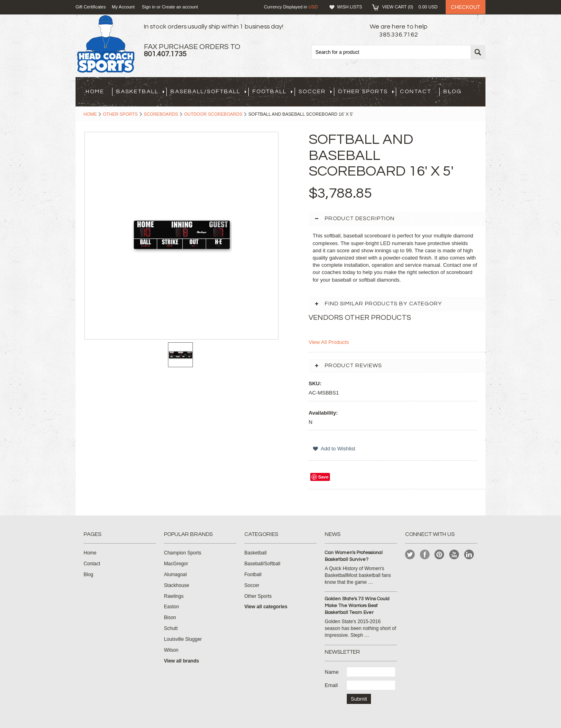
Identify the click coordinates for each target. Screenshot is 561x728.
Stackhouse (177, 585)
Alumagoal (175, 575)
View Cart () (410, 7)
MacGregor (176, 564)
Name (332, 672)
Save (323, 477)
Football (272, 92)
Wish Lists (350, 7)
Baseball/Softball (208, 92)
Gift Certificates (91, 7)
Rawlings (174, 596)
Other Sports (366, 92)
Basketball (140, 92)
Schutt (171, 628)
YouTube (454, 555)
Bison (170, 618)
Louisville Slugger (183, 639)
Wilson (171, 650)
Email (331, 685)
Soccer (315, 92)
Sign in (149, 7)
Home (90, 114)
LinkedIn (469, 555)
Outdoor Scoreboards (213, 114)
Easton (171, 607)
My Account (123, 7)
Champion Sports (183, 553)
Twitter (410, 555)
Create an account (180, 7)
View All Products (329, 342)
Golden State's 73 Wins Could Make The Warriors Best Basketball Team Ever (357, 606)
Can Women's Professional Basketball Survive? (354, 556)
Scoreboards (161, 114)
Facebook (425, 555)
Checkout (466, 7)
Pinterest (439, 555)
